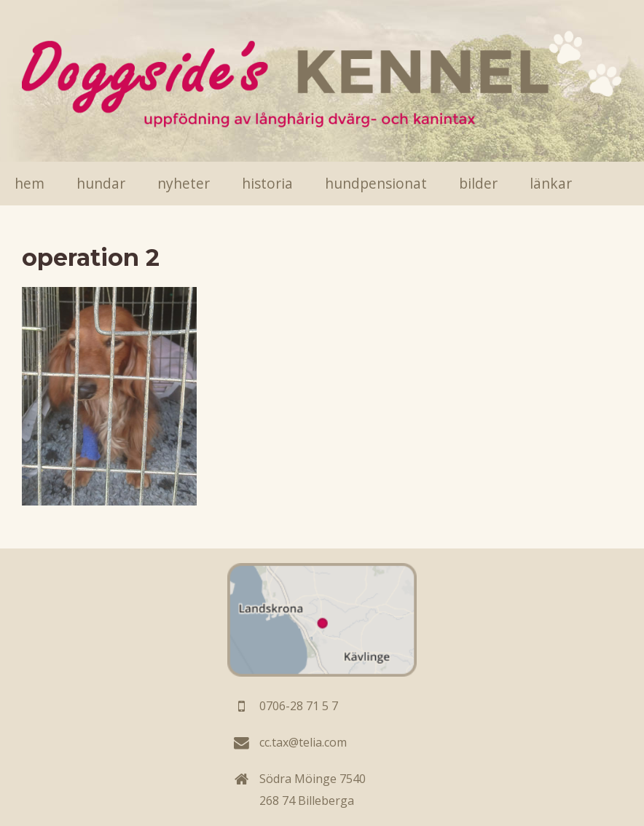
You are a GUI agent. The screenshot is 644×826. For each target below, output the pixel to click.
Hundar (101, 183)
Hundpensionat (376, 183)
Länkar (551, 183)
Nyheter (184, 183)
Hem (30, 183)
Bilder (478, 183)
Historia (267, 183)
